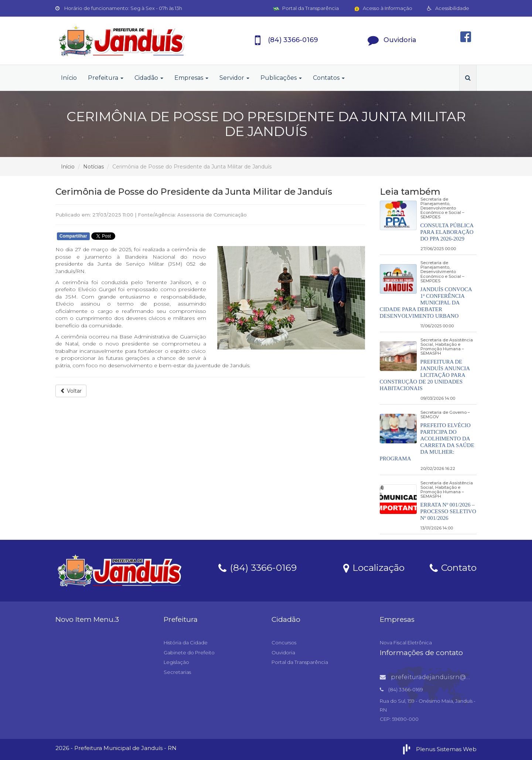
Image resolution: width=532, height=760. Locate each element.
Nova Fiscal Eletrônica (406, 643)
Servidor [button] (234, 78)
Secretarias (177, 672)
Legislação (176, 662)
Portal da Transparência (306, 8)
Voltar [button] (71, 391)
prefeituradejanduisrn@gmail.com (439, 677)
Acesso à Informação (383, 8)
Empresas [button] (191, 78)
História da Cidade (186, 643)
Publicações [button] (281, 78)
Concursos (284, 643)
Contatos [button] (329, 78)
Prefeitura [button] (106, 78)
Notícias (93, 167)
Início (69, 78)
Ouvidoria (283, 652)
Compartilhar (73, 236)
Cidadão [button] (149, 78)
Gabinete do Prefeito (189, 652)
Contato (453, 567)
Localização (374, 567)
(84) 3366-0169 (258, 567)
